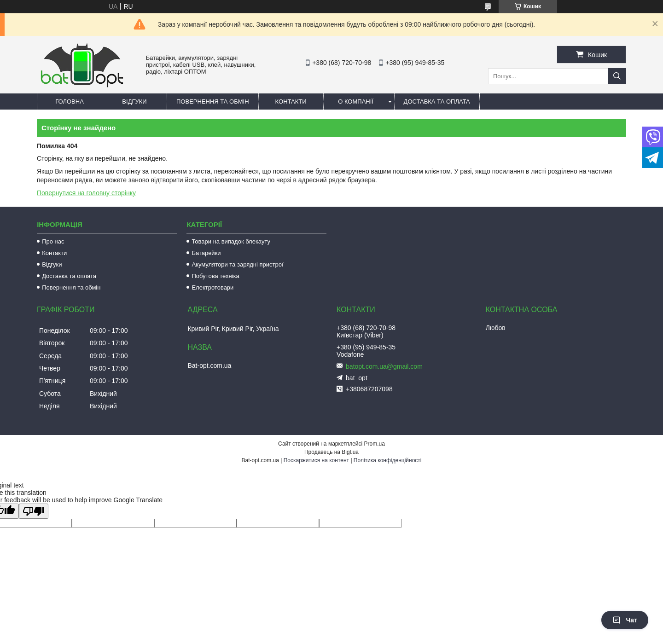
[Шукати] (617, 76)
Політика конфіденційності (388, 460)
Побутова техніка (215, 276)
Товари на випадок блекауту (231, 241)
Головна (70, 102)
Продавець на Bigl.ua (331, 452)
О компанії (356, 102)
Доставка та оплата (437, 102)
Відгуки (134, 102)
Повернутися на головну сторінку (86, 193)
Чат (625, 620)
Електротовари (212, 287)
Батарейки (206, 253)
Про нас (53, 241)
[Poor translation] (34, 511)
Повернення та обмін (213, 102)
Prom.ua (375, 444)
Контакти (291, 102)
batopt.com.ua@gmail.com (384, 366)
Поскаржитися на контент (316, 460)
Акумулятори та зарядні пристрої (237, 264)
